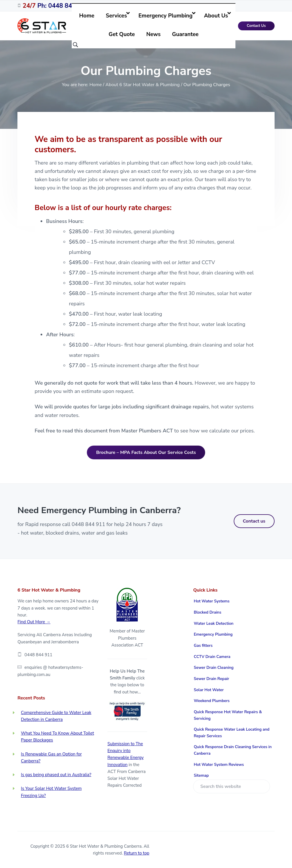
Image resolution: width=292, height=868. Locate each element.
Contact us (254, 521)
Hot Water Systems (212, 601)
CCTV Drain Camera (212, 657)
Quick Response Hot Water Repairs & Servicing (228, 715)
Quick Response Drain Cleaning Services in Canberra (233, 750)
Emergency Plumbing (213, 634)
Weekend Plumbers (212, 701)
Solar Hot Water (209, 690)
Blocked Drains (207, 612)
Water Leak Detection (214, 623)
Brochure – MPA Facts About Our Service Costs (146, 452)
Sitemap (201, 775)
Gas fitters (203, 645)
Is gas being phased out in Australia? (56, 775)
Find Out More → (34, 622)
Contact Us (256, 26)
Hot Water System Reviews (219, 765)
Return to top (137, 853)
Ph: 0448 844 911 (56, 6)
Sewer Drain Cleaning (214, 668)
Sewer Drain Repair (211, 679)
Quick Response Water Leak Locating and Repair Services (232, 733)
